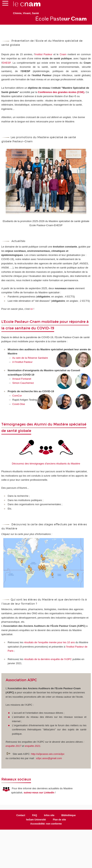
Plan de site (59, 820)
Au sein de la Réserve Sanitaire (30, 358)
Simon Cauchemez (23, 383)
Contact (21, 815)
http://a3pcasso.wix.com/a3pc (48, 754)
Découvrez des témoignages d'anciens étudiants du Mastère (46, 464)
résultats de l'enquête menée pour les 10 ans (49, 642)
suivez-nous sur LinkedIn (39, 793)
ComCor (17, 396)
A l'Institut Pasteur (22, 362)
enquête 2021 (33, 746)
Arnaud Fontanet (22, 379)
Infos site (49, 815)
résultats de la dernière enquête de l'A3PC (48, 659)
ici (32, 309)
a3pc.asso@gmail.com (49, 758)
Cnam (63, 54)
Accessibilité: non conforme (46, 824)
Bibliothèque (69, 815)
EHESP (6, 63)
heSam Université (36, 820)
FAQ (35, 815)
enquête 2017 (14, 746)
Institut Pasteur (44, 54)
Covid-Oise (19, 404)
